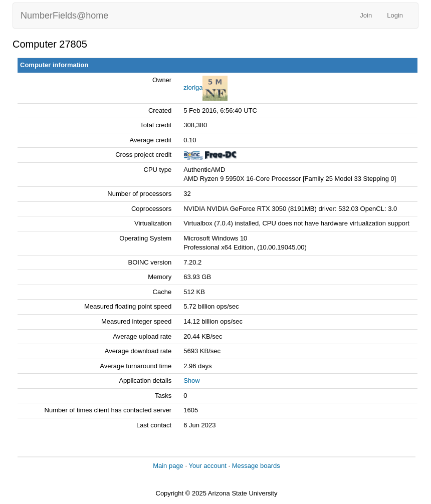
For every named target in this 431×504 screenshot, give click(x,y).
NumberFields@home (64, 16)
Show (192, 381)
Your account (207, 466)
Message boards (256, 466)
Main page (168, 466)
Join (366, 15)
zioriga (193, 87)
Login (395, 15)
